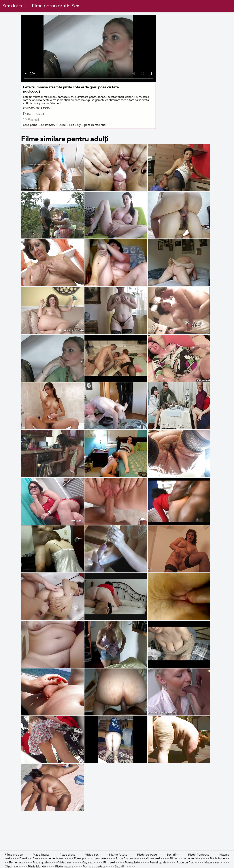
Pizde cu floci (185, 863)
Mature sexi (212, 863)
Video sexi (92, 855)
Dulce (62, 125)
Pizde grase (68, 855)
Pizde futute (41, 855)
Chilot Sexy (48, 125)
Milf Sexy (75, 125)
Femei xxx (16, 863)
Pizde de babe (147, 855)
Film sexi (109, 863)
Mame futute (118, 855)
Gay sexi (88, 863)
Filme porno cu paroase (90, 859)
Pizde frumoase (199, 855)
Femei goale (158, 863)
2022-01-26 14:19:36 (36, 108)
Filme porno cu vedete (185, 859)
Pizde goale (41, 863)
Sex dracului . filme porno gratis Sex (41, 6)
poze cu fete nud (95, 125)
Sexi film (172, 855)
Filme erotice (14, 855)
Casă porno (30, 125)
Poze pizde (132, 863)
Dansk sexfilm (29, 859)
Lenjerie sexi (56, 859)
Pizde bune (217, 859)
